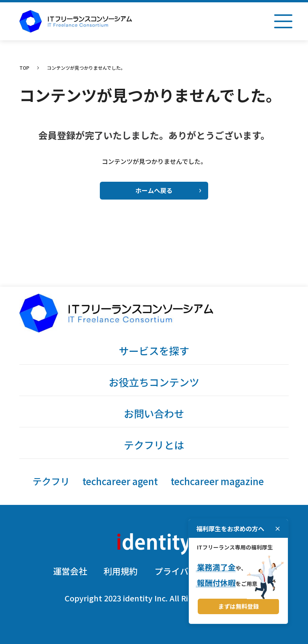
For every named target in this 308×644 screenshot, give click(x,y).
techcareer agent (120, 481)
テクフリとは (154, 445)
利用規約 (121, 571)
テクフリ (51, 481)
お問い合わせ (154, 413)
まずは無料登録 (239, 606)
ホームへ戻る (168, 190)
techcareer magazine (217, 481)
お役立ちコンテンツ (154, 382)
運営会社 (70, 571)
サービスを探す (154, 350)
